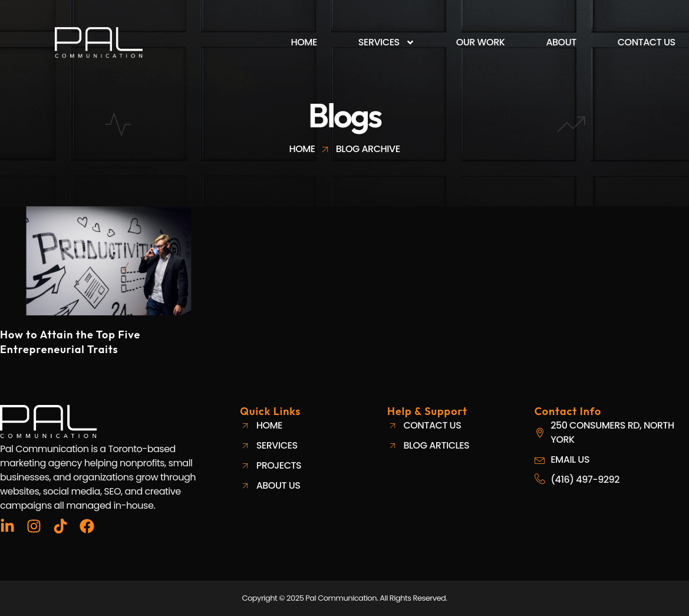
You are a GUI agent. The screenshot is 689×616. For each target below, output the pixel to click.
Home (304, 42)
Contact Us (647, 42)
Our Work (481, 42)
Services (387, 42)
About (561, 42)
